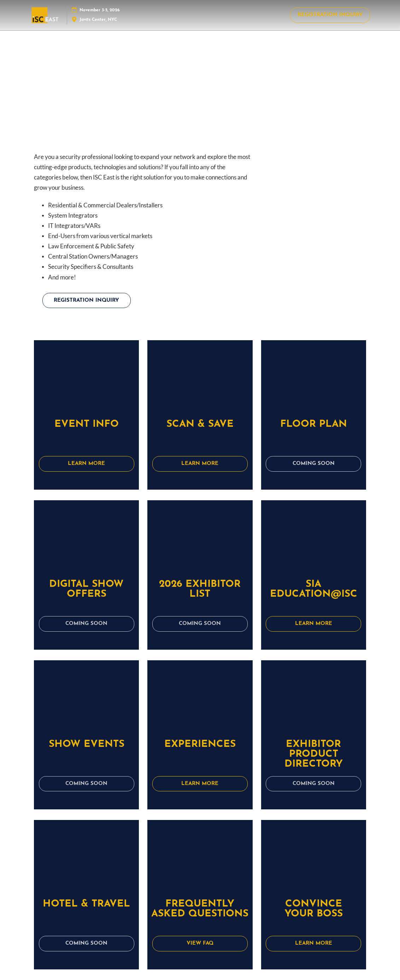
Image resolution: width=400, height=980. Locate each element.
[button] (330, 15)
